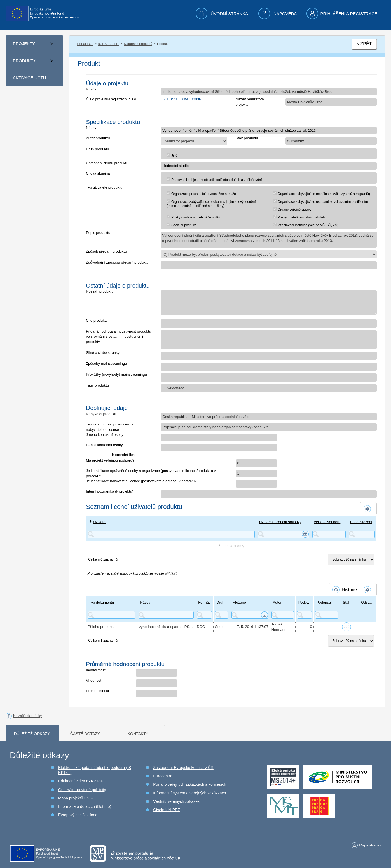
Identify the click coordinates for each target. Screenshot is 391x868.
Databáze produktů (138, 44)
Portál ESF (85, 44)
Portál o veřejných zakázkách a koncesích (190, 784)
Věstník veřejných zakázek (176, 801)
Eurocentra (163, 776)
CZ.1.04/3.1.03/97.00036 (181, 99)
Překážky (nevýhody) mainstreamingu (116, 374)
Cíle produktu (97, 320)
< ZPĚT (364, 44)
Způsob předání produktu (106, 251)
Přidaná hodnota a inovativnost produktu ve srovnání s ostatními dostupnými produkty (119, 337)
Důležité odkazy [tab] (32, 734)
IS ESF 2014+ (109, 44)
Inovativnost (96, 670)
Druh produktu (97, 149)
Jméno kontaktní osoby (105, 435)
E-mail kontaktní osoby (104, 445)
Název (91, 89)
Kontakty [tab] (138, 734)
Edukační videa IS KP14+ (80, 781)
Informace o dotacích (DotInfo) (85, 806)
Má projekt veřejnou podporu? (110, 460)
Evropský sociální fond (78, 815)
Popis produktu (98, 233)
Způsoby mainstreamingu (106, 364)
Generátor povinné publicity (82, 790)
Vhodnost (94, 680)
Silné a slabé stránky (103, 353)
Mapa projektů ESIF (76, 798)
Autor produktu (98, 138)
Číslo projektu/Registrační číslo (111, 99)
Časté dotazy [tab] (85, 734)
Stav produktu (247, 138)
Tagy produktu (97, 385)
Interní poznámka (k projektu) (110, 491)
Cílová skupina (98, 173)
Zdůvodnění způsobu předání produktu (117, 262)
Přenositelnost (97, 691)
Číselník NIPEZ (167, 810)
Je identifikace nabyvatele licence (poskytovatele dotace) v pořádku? (141, 481)
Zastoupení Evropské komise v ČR (183, 768)
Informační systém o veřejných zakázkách (189, 793)
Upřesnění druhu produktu (107, 163)
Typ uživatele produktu (104, 187)
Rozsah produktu (100, 291)
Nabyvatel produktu (102, 414)
